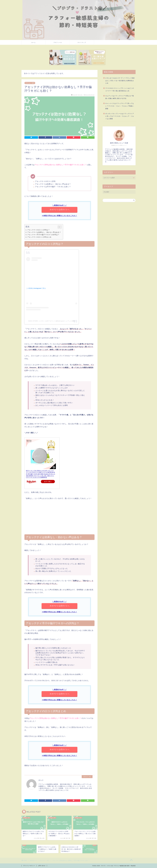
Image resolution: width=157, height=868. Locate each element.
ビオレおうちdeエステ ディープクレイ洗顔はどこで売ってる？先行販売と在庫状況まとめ (120, 81)
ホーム (34, 42)
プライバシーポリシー (29, 866)
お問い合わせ (42, 866)
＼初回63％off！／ (59, 205)
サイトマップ (82, 42)
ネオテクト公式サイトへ (59, 210)
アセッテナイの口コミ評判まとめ (39, 237)
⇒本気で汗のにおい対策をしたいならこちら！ (59, 216)
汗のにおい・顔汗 (30, 83)
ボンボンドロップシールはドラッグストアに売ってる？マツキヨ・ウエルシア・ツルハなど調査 (120, 116)
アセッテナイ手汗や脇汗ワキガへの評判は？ (43, 235)
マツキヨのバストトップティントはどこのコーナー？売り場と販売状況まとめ (120, 90)
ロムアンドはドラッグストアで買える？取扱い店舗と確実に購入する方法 (120, 97)
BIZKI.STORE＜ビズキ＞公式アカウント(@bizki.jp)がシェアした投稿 (52, 321)
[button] (59, 227)
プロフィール (58, 42)
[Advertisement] (59, 517)
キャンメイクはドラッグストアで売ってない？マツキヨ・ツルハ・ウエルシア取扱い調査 (120, 106)
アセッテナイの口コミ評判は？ (39, 230)
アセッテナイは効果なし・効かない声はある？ (44, 232)
